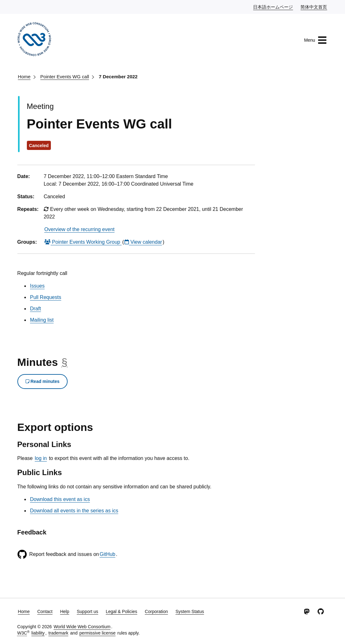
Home (24, 77)
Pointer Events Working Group (83, 242)
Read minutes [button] (43, 381)
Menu (315, 40)
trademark (58, 633)
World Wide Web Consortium (82, 627)
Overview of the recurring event (79, 229)
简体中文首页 (314, 7)
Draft (36, 309)
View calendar (143, 242)
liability (38, 633)
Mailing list (42, 320)
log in (41, 458)
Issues (37, 286)
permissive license (97, 633)
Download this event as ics (60, 499)
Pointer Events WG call (65, 77)
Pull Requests (46, 297)
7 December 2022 (118, 77)
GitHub (107, 554)
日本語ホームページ (273, 7)
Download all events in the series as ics (74, 511)
